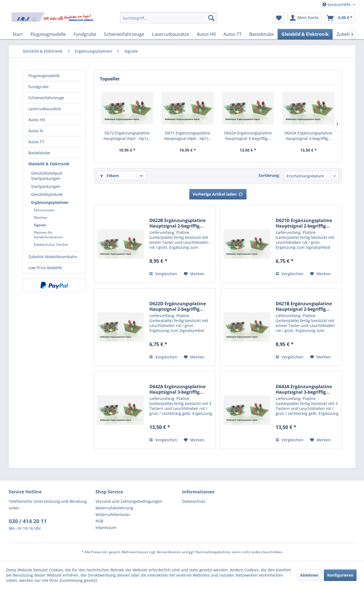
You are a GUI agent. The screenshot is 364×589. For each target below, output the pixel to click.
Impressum (106, 527)
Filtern (110, 176)
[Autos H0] (206, 34)
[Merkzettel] (279, 18)
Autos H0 (37, 120)
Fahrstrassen (44, 210)
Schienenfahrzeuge (46, 98)
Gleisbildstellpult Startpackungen (47, 176)
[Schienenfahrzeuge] (124, 34)
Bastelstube (39, 153)
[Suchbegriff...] (169, 18)
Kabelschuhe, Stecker (51, 244)
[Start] (18, 34)
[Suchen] (211, 18)
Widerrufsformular (113, 514)
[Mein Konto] (304, 18)
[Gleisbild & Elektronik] (305, 34)
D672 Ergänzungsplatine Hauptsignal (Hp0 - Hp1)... (127, 136)
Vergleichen (163, 274)
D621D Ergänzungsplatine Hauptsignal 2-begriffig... (304, 223)
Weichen (41, 218)
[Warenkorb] (340, 18)
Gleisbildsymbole (47, 194)
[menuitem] (169, 18)
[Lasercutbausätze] (170, 34)
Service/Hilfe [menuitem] (337, 5)
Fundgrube (39, 87)
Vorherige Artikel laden (218, 193)
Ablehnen (309, 575)
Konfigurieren (340, 575)
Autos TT (36, 142)
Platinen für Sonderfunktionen (48, 235)
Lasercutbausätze (45, 109)
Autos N (36, 131)
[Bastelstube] (262, 34)
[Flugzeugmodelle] (48, 34)
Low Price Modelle (45, 268)
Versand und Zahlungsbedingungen (129, 501)
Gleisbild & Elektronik (49, 164)
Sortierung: (269, 175)
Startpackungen (46, 186)
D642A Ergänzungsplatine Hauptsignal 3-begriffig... (248, 136)
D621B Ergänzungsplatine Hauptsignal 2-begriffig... (304, 306)
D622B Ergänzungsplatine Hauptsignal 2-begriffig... (177, 223)
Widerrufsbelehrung (114, 508)
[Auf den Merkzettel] (194, 274)
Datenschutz (194, 501)
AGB (99, 521)
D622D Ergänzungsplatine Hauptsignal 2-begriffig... (178, 306)
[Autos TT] (232, 34)
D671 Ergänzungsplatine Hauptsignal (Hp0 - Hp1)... (188, 136)
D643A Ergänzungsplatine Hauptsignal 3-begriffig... (308, 136)
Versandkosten (169, 552)
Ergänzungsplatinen (50, 202)
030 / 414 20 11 (28, 521)
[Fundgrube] (85, 34)
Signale (40, 225)
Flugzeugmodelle (44, 76)
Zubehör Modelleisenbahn (53, 257)
